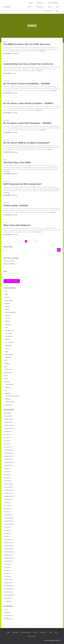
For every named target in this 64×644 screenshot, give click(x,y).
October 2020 (8, 592)
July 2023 (7, 503)
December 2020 (8, 586)
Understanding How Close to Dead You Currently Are (28, 64)
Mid (5, 361)
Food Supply (9, 333)
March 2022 (7, 540)
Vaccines (8, 318)
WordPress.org (8, 619)
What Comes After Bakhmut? (17, 225)
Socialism (7, 339)
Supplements (8, 357)
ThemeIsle (58, 640)
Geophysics (40, 7)
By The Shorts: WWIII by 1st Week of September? (27, 143)
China (6, 291)
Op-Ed (6, 376)
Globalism (8, 321)
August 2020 (7, 598)
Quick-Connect (49, 11)
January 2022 (8, 546)
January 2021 (8, 583)
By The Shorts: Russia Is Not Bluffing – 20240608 (27, 84)
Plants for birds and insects (13, 396)
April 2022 (7, 536)
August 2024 (7, 465)
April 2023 (7, 512)
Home (31, 3)
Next (36, 241)
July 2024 (7, 469)
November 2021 (8, 552)
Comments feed (8, 616)
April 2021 (7, 573)
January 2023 (8, 521)
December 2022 (8, 524)
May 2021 (7, 570)
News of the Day (8, 372)
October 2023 (8, 493)
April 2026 (7, 413)
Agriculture (8, 393)
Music (6, 367)
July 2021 (7, 564)
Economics (40, 3)
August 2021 (7, 561)
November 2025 (8, 428)
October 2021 (8, 555)
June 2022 (7, 530)
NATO (7, 327)
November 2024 (8, 456)
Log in (6, 609)
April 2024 (7, 478)
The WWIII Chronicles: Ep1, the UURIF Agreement (27, 44)
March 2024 (7, 481)
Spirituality (7, 382)
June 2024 (7, 472)
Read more (43, 51)
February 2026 (8, 419)
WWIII (5, 42)
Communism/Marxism (10, 312)
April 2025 (7, 444)
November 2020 (8, 589)
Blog (57, 7)
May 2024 (7, 475)
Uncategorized (8, 405)
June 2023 (7, 506)
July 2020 (7, 601)
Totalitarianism (9, 346)
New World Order (53, 3)
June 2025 (7, 438)
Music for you (8, 369)
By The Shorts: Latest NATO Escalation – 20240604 (27, 123)
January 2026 (8, 422)
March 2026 (7, 416)
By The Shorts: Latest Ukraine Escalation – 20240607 (28, 103)
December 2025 (8, 425)
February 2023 (8, 518)
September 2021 (8, 558)
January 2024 (8, 487)
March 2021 (7, 577)
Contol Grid (7, 297)
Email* (10, 273)
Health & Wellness (9, 355)
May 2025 (7, 441)
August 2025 (7, 432)
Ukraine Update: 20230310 (16, 206)
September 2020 (8, 595)
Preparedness (9, 336)
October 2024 (8, 459)
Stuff (50, 7)
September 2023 (8, 496)
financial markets (8, 300)
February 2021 (8, 580)
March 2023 (7, 515)
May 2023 (7, 509)
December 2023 (8, 490)
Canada (7, 309)
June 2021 (7, 567)
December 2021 (8, 549)
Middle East (8, 324)
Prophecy (7, 388)
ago (15, 54)
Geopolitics (7, 81)
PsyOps (30, 7)
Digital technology (10, 402)
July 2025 (7, 435)
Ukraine (7, 349)
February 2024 (8, 484)
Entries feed (7, 613)
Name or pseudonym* (10, 265)
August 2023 (7, 499)
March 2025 (7, 447)
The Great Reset (9, 342)
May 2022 (7, 533)
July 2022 (7, 527)
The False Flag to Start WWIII (17, 162)
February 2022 (8, 543)
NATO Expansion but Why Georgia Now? (23, 184)
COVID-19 (8, 315)
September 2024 (8, 462)
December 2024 (8, 453)
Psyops (6, 379)
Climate (6, 294)
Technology (8, 399)
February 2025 (8, 450)
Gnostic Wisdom (9, 384)
